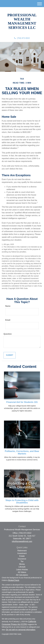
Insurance (22, 559)
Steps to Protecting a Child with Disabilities (22, 501)
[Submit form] (10, 355)
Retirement (22, 551)
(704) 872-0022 (22, 38)
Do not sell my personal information (21, 630)
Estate (22, 556)
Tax (22, 561)
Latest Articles (22, 570)
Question (8, 334)
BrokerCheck (14, 580)
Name (8, 306)
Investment (22, 553)
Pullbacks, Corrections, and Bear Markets (22, 452)
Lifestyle (22, 567)
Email (8, 320)
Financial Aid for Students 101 (22, 402)
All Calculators (22, 575)
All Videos (22, 572)
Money (22, 564)
